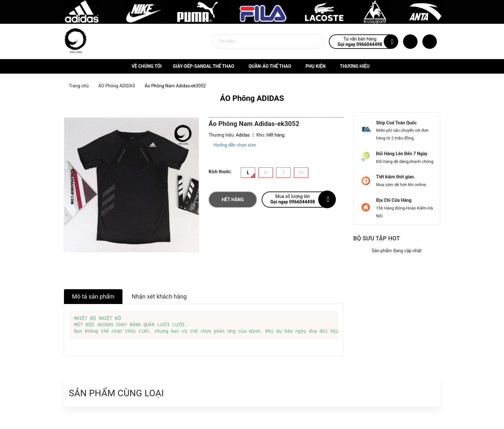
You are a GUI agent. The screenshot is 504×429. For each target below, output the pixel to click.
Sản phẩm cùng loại (116, 393)
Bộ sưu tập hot (377, 238)
